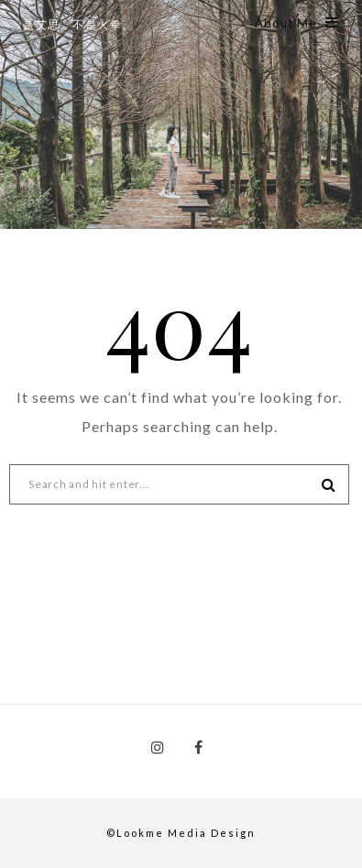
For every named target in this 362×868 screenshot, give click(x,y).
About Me (297, 23)
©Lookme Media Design (181, 833)
